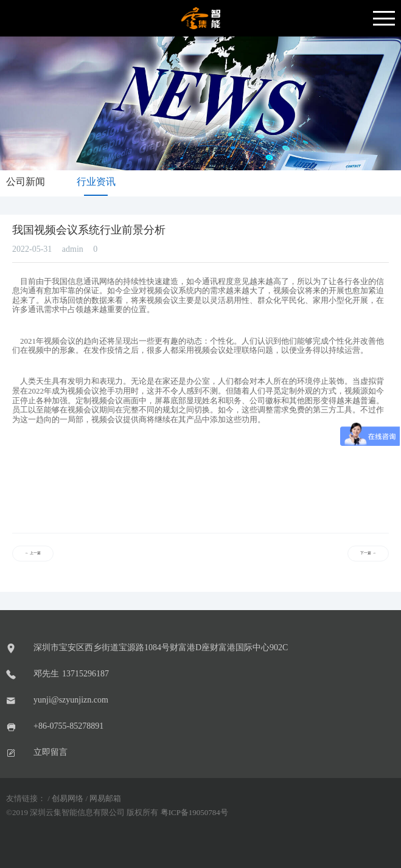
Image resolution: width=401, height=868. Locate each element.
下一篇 (368, 553)
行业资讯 (96, 182)
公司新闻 (26, 182)
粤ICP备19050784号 (194, 813)
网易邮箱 (105, 799)
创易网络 (68, 799)
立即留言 (51, 752)
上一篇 (33, 553)
